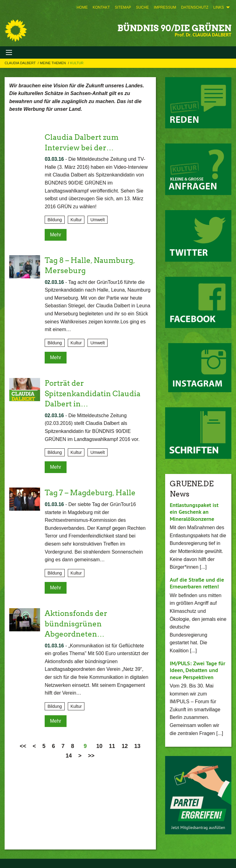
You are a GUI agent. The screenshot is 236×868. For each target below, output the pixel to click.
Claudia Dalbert (21, 63)
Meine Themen (53, 63)
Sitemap (123, 7)
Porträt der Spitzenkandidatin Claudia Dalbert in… (93, 393)
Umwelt (98, 220)
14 (69, 756)
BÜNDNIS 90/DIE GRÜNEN (174, 28)
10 (100, 746)
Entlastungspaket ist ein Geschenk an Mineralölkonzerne (194, 512)
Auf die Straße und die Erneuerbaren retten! (197, 583)
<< (23, 746)
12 (125, 746)
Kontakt (101, 7)
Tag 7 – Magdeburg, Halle (90, 493)
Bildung (55, 220)
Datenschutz (195, 7)
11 (112, 746)
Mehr (55, 235)
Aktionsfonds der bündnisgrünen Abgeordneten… (76, 624)
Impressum (165, 7)
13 (137, 746)
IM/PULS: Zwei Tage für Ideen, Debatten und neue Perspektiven (197, 670)
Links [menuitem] (219, 7)
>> (91, 756)
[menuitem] (82, 7)
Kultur (77, 63)
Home (82, 7)
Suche (142, 7)
